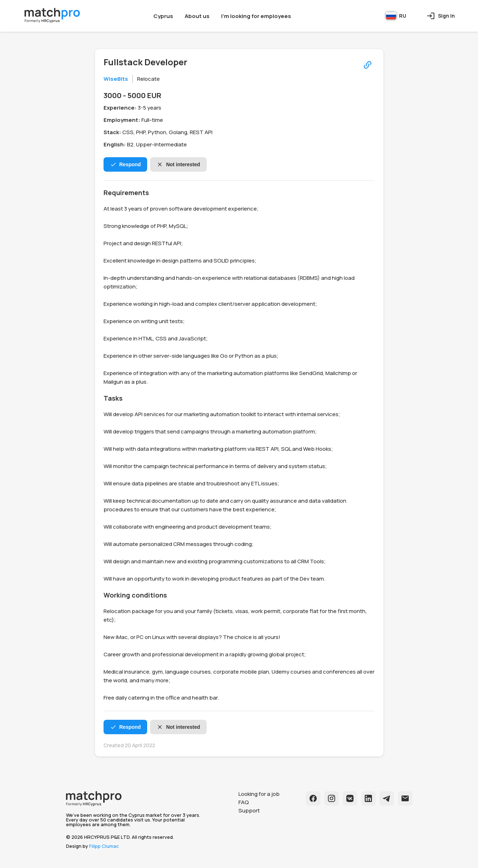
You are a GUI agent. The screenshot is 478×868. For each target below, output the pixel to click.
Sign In (441, 16)
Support (249, 810)
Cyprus (163, 16)
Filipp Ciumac (104, 846)
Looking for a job (259, 794)
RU (396, 16)
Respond (126, 164)
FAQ (244, 802)
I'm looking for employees (256, 16)
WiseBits (116, 79)
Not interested (178, 164)
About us (197, 16)
